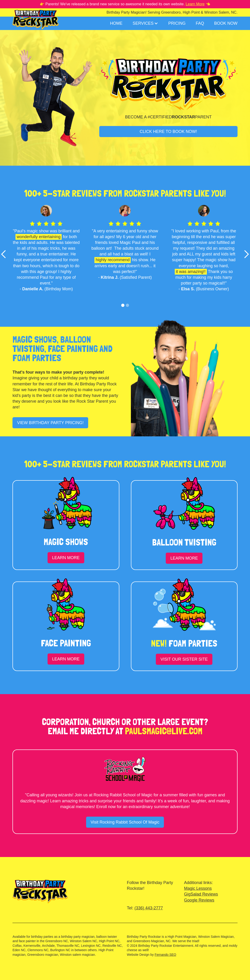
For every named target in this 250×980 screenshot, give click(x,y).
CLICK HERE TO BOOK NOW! (168, 132)
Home (116, 23)
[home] (36, 19)
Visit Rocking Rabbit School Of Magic (125, 822)
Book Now (226, 23)
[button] (145, 23)
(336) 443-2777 (149, 908)
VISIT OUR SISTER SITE (184, 659)
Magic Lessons (198, 888)
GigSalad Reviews (201, 894)
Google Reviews (199, 900)
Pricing (177, 23)
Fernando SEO (165, 955)
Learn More (195, 4)
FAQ (200, 23)
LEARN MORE (66, 558)
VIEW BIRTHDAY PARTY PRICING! (50, 423)
